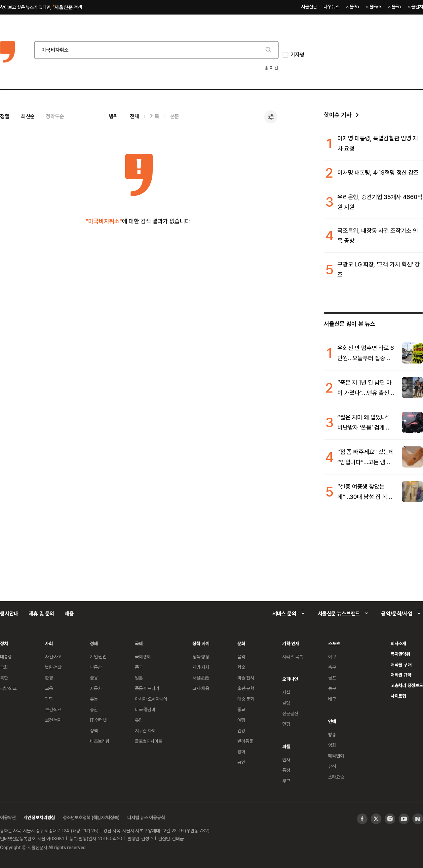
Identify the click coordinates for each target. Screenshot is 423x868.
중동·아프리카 (147, 688)
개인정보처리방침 (39, 817)
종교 (241, 709)
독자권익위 (400, 654)
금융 (94, 678)
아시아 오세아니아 (151, 699)
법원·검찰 (53, 667)
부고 (286, 781)
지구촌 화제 (145, 730)
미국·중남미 (145, 709)
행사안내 (9, 613)
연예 (332, 721)
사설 (286, 692)
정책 (94, 730)
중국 (139, 667)
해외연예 (336, 756)
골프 (332, 678)
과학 (49, 699)
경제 (94, 643)
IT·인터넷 (98, 720)
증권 (94, 709)
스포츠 (334, 643)
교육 (49, 688)
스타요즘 (336, 777)
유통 (94, 699)
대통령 (6, 657)
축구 (332, 667)
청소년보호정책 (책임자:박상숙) (91, 817)
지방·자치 (201, 667)
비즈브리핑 (100, 741)
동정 (286, 770)
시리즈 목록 (293, 657)
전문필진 (290, 713)
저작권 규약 (401, 675)
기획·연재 (291, 643)
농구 (332, 688)
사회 (49, 643)
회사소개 (398, 643)
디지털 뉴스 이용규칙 (146, 817)
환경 (49, 678)
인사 (286, 760)
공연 (241, 762)
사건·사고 (53, 657)
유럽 (139, 720)
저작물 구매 (401, 664)
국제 (139, 643)
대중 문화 (246, 699)
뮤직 (332, 766)
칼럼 (286, 703)
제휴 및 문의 (41, 613)
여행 (241, 720)
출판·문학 (246, 688)
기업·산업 (98, 657)
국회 (4, 667)
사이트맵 (398, 696)
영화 (241, 752)
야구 (332, 657)
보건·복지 (53, 720)
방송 (332, 734)
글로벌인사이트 (149, 741)
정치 (4, 643)
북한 (4, 678)
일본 (139, 678)
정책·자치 (201, 643)
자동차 (96, 688)
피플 (286, 746)
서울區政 (201, 678)
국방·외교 (8, 688)
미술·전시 (246, 678)
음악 (241, 657)
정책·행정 (201, 657)
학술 (241, 667)
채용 (69, 613)
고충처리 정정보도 (407, 685)
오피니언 (290, 679)
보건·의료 (53, 709)
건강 (241, 730)
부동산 (96, 667)
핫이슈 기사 (338, 115)
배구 (332, 699)
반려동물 (245, 741)
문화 (241, 643)
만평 (286, 724)
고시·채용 (201, 688)
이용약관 (8, 817)
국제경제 (143, 657)
